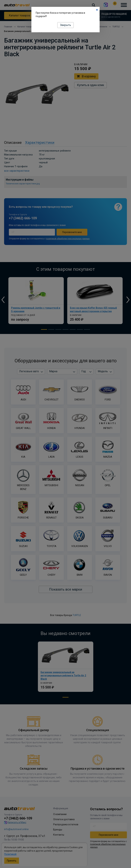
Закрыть (65, 25)
